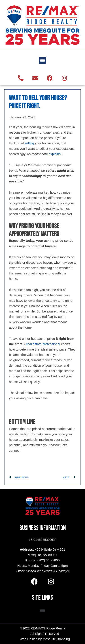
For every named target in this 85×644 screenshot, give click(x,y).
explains (55, 154)
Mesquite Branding (56, 639)
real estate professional (43, 344)
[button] (43, 60)
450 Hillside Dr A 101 (50, 550)
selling (29, 143)
